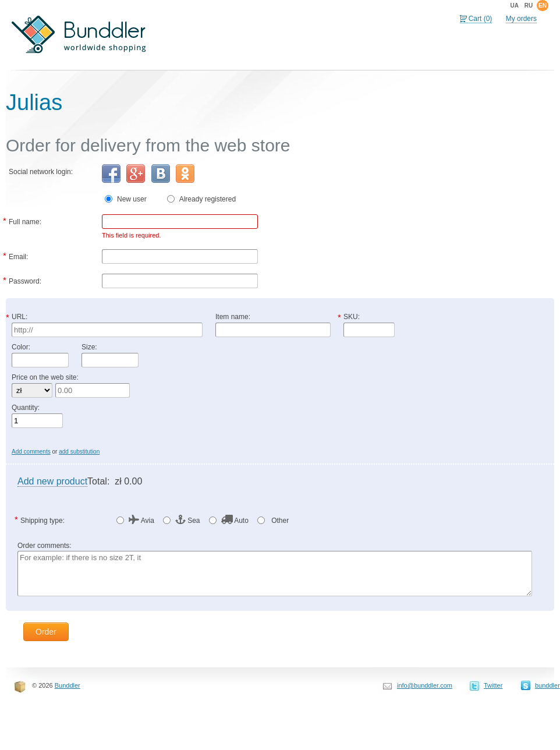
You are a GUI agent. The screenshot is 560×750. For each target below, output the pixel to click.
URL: (20, 317)
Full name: (25, 221)
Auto (235, 520)
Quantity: (26, 408)
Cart (481, 19)
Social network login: (41, 172)
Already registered (208, 199)
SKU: (352, 317)
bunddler (547, 685)
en (543, 6)
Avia (141, 520)
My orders (521, 19)
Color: (21, 347)
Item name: (233, 317)
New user (137, 199)
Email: (18, 256)
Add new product (52, 481)
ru (529, 6)
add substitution (79, 452)
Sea (188, 520)
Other (279, 521)
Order (46, 632)
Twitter (493, 685)
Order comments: (45, 546)
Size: (89, 347)
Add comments (31, 452)
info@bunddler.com (425, 685)
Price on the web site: (45, 377)
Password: (25, 280)
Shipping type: (42, 519)
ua (514, 6)
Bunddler (68, 685)
